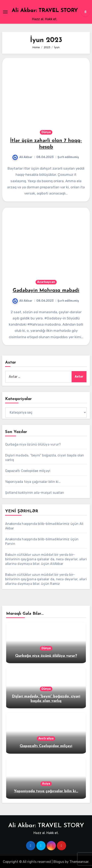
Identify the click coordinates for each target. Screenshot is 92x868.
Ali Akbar (22, 157)
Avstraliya (46, 738)
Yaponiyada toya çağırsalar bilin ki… (33, 482)
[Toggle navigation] (5, 12)
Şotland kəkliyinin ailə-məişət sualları (35, 493)
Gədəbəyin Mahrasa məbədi (46, 291)
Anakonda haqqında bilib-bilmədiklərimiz (37, 524)
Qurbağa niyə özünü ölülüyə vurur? (33, 444)
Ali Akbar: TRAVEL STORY (45, 11)
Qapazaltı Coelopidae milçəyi (28, 471)
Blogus (59, 862)
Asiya (46, 784)
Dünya (46, 132)
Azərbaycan (46, 282)
